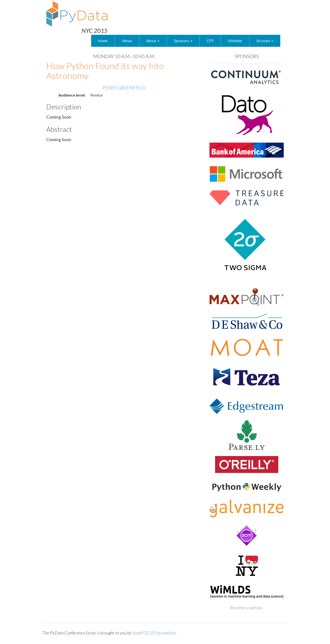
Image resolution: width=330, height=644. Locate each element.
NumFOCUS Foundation (154, 633)
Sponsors (183, 41)
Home (103, 41)
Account (265, 41)
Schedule (235, 41)
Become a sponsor (246, 607)
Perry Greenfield (124, 88)
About (153, 41)
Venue (127, 41)
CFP (210, 41)
